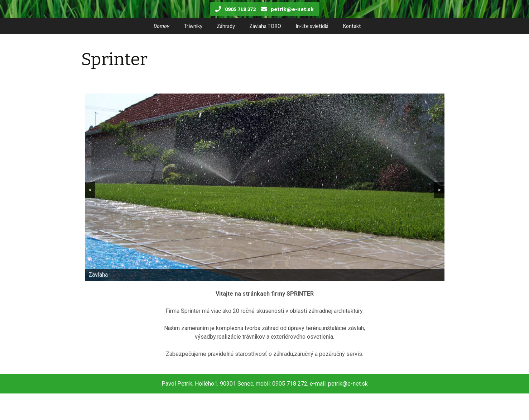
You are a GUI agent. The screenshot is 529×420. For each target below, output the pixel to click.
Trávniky (193, 26)
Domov (162, 26)
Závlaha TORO (265, 26)
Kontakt (352, 26)
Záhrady (226, 26)
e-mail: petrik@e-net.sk (339, 384)
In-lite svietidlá (312, 26)
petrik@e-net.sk (287, 9)
